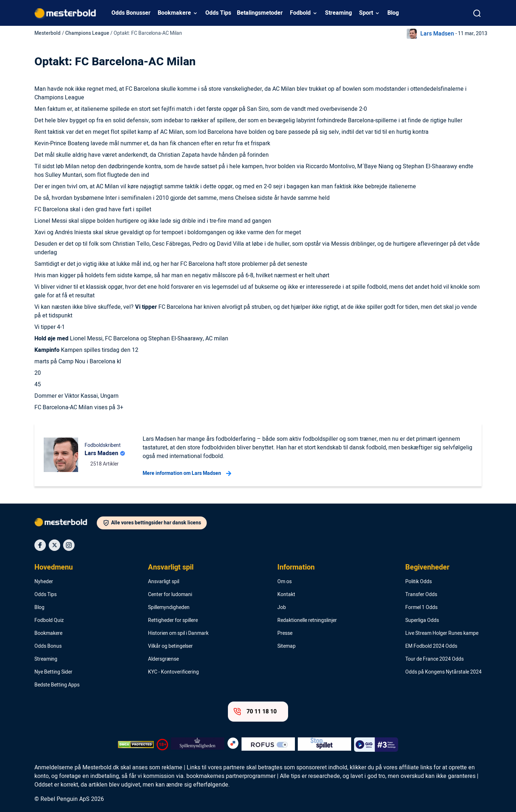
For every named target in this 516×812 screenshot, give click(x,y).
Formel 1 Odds (421, 608)
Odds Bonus (48, 646)
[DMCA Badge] (136, 745)
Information (296, 567)
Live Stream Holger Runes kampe (442, 633)
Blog (393, 13)
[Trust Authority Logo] (198, 745)
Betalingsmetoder (260, 13)
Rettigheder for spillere (173, 620)
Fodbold (300, 13)
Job (282, 608)
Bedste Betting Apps (57, 685)
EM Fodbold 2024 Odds (431, 646)
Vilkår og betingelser (170, 646)
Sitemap (286, 646)
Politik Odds (419, 582)
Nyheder (44, 582)
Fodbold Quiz (49, 620)
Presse (285, 633)
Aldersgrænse (163, 659)
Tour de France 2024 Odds (434, 659)
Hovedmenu (54, 567)
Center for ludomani (170, 595)
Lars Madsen (437, 34)
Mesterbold (47, 33)
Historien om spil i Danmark (178, 633)
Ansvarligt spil (171, 567)
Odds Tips (218, 13)
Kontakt (286, 595)
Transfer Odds (421, 595)
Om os (285, 582)
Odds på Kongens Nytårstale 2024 (443, 672)
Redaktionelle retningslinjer (307, 620)
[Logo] (66, 524)
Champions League (87, 33)
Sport (366, 13)
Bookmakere (174, 13)
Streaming (338, 13)
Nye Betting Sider (53, 672)
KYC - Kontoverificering (173, 672)
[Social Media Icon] (40, 545)
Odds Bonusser (131, 13)
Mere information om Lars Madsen (187, 473)
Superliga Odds (422, 620)
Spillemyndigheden (169, 608)
